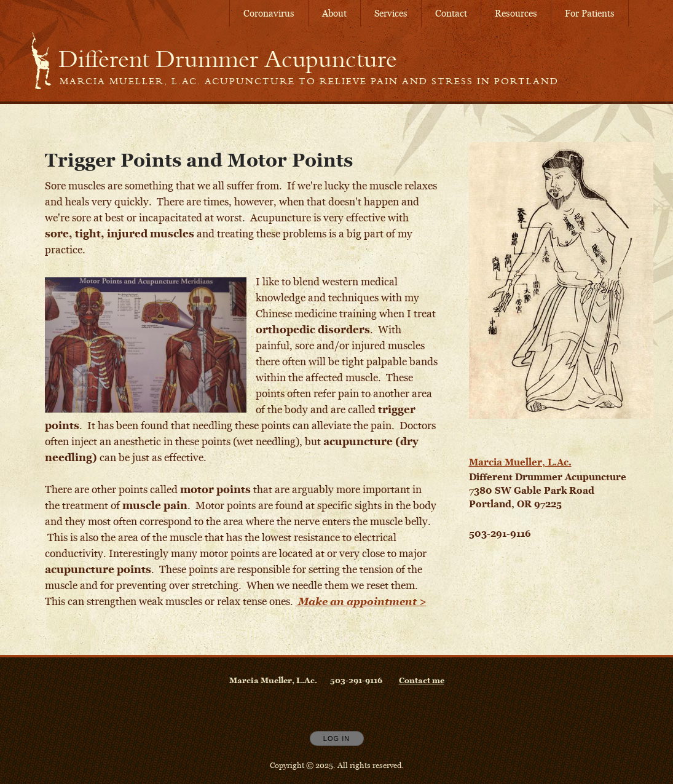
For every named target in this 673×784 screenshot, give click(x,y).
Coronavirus (269, 13)
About (334, 13)
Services (391, 13)
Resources (516, 13)
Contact (451, 13)
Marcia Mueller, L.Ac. (520, 462)
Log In (336, 738)
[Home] (228, 59)
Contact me (422, 680)
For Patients (590, 13)
